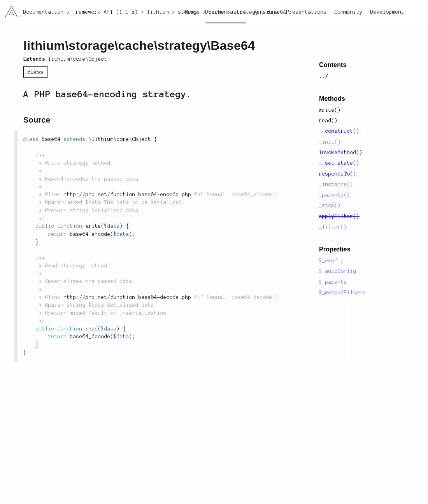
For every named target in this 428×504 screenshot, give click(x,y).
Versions (266, 12)
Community (349, 12)
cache (136, 46)
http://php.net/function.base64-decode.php (128, 297)
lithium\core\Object (78, 59)
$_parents (333, 282)
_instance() (336, 184)
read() (328, 121)
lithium (44, 46)
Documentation (226, 12)
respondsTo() (338, 174)
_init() (330, 142)
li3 (9, 9)
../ (324, 76)
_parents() (335, 195)
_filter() (333, 227)
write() (330, 110)
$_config (332, 261)
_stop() (330, 205)
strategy (182, 46)
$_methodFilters (342, 293)
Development (388, 12)
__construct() (339, 131)
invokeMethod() (341, 153)
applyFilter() (339, 216)
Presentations (307, 12)
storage (91, 46)
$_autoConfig (338, 271)
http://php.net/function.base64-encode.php (128, 195)
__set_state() (339, 163)
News (191, 12)
